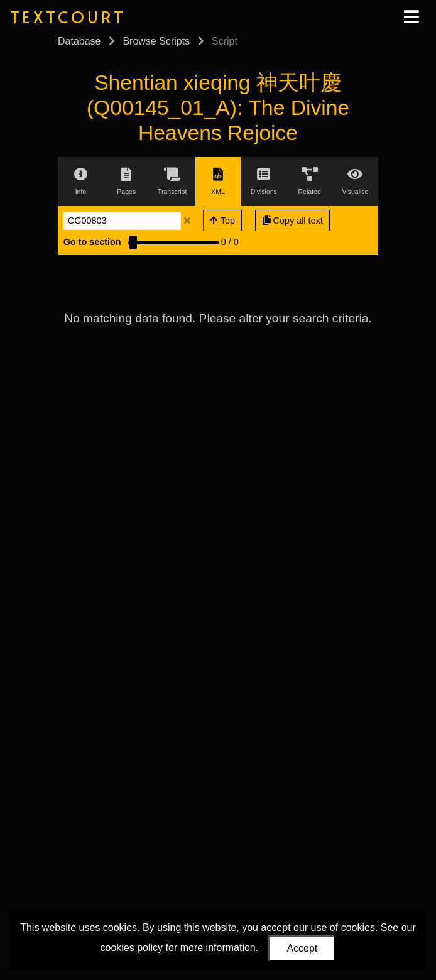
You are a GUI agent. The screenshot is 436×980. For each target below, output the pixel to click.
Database (79, 41)
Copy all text (293, 220)
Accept (302, 948)
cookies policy (132, 948)
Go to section (92, 242)
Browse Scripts (156, 41)
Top (222, 220)
